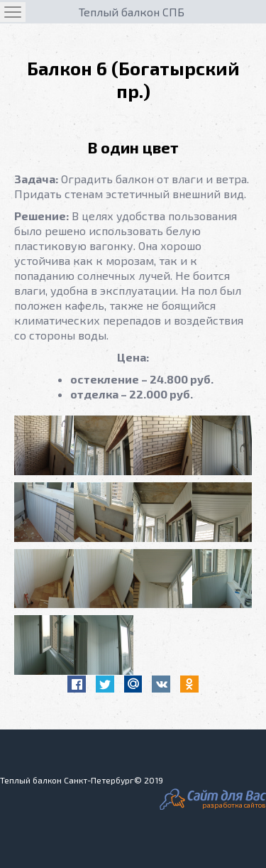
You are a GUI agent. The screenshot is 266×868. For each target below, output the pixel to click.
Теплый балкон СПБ (132, 12)
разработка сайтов (234, 805)
